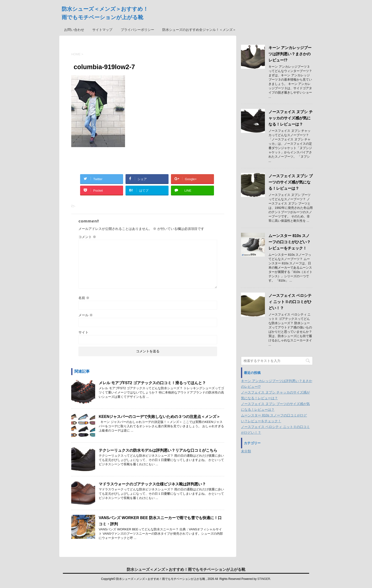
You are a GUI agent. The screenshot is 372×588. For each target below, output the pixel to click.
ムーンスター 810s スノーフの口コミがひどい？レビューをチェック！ (290, 242)
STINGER (264, 579)
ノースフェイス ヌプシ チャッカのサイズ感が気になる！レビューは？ (291, 118)
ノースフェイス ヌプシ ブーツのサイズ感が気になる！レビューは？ (291, 182)
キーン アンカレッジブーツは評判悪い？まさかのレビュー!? (290, 54)
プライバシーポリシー (137, 30)
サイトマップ (102, 30)
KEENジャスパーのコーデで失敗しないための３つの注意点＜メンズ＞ (159, 417)
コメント (87, 237)
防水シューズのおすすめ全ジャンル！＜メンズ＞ (199, 30)
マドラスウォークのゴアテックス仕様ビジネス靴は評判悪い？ (152, 484)
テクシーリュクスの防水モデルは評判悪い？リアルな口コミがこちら (158, 450)
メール (86, 315)
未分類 (246, 451)
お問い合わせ (74, 30)
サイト (83, 332)
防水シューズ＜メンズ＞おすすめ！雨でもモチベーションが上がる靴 (186, 569)
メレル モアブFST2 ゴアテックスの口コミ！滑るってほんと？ (152, 383)
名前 (84, 298)
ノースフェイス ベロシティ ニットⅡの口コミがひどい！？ (290, 302)
